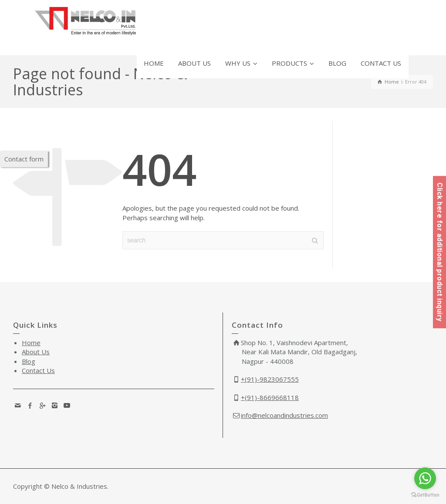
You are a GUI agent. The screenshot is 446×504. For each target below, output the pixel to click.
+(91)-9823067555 (270, 379)
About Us (36, 352)
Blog (29, 361)
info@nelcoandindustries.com (284, 415)
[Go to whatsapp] (425, 478)
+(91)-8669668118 (270, 397)
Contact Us (38, 370)
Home (31, 343)
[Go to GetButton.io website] (425, 495)
